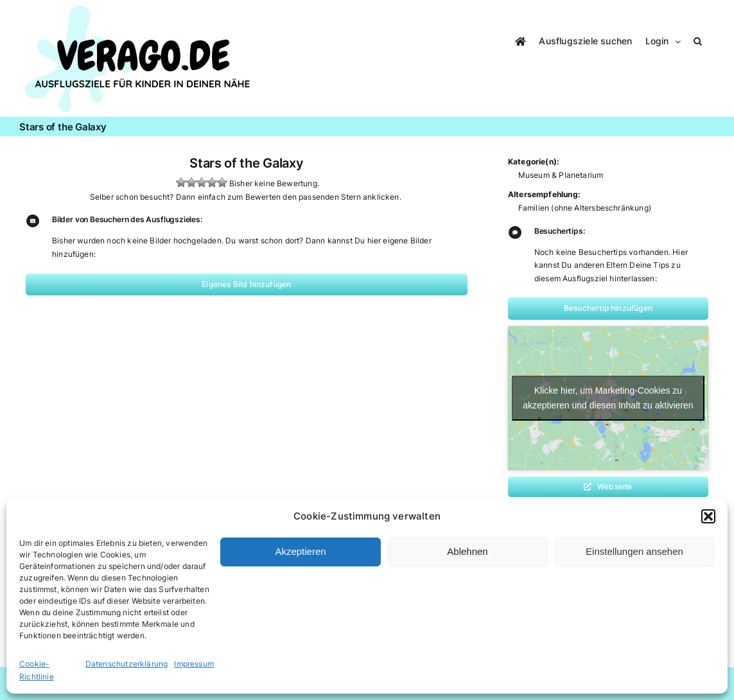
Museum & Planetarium (561, 175)
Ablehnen (467, 551)
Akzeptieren (300, 551)
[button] (708, 516)
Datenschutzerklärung (127, 664)
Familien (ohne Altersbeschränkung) (585, 208)
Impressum (194, 664)
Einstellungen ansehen (634, 551)
